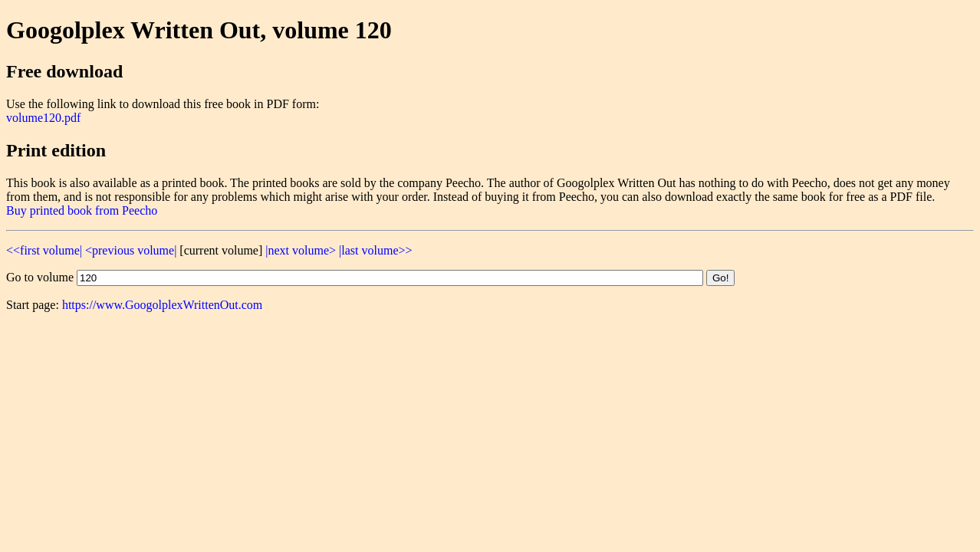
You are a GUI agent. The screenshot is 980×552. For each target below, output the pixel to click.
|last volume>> (375, 250)
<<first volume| (44, 250)
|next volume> (301, 250)
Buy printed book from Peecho (82, 210)
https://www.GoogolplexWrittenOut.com (162, 305)
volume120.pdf (43, 118)
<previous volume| (131, 250)
